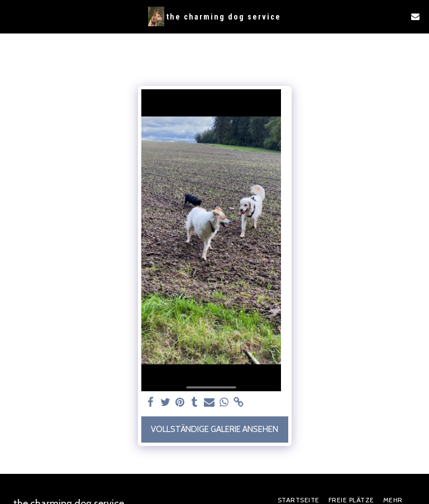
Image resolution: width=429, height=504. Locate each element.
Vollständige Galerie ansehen (214, 429)
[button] (12, 16)
